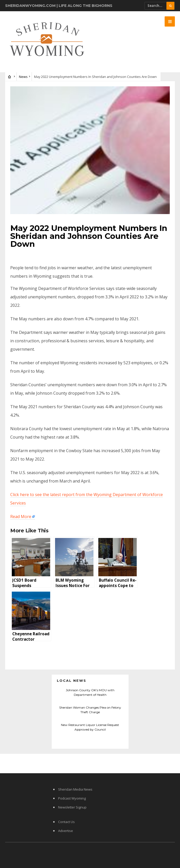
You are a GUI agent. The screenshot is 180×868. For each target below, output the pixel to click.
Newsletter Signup (72, 807)
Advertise (66, 831)
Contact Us (66, 822)
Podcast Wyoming (72, 798)
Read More (21, 517)
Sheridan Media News (75, 789)
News (23, 77)
